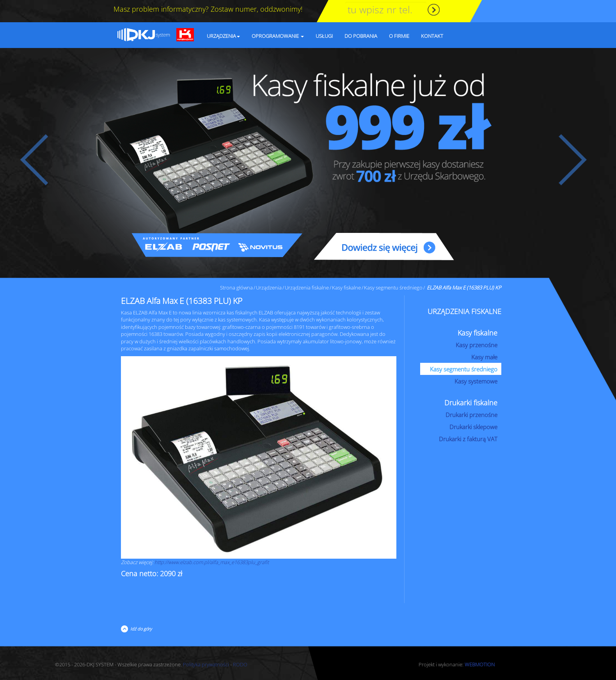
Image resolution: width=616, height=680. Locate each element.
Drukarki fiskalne (471, 403)
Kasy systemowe (476, 381)
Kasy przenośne (477, 345)
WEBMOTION (480, 664)
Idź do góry (140, 629)
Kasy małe (484, 357)
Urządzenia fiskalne (307, 288)
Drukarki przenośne (471, 415)
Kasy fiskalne (346, 288)
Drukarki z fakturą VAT (468, 439)
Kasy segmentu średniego (393, 288)
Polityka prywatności (206, 664)
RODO (240, 664)
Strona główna (236, 288)
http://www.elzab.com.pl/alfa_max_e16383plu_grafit (212, 562)
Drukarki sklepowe (473, 427)
